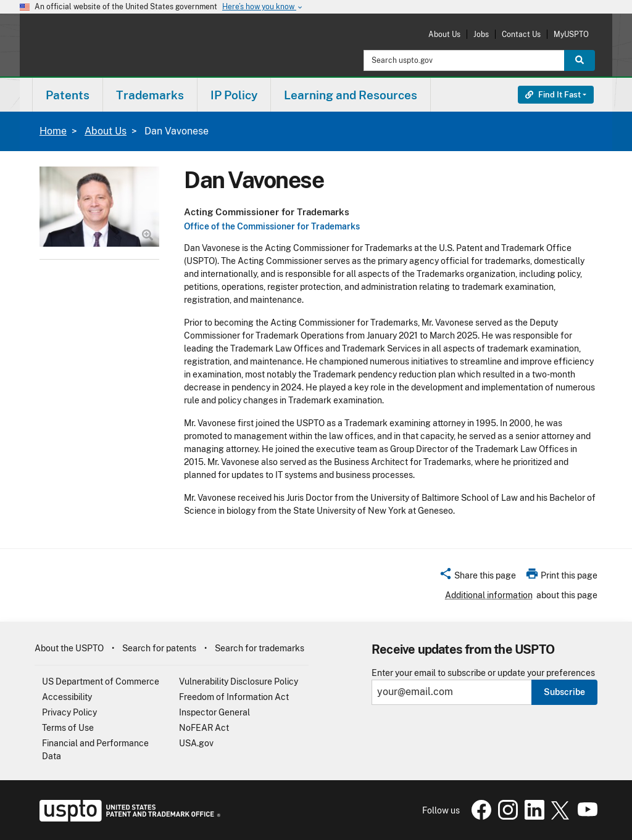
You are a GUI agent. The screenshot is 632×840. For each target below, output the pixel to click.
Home (53, 131)
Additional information (489, 595)
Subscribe (564, 692)
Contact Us (521, 34)
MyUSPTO (571, 34)
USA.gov (196, 743)
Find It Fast (553, 95)
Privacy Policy (69, 712)
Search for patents (159, 648)
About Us (444, 34)
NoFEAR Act (204, 728)
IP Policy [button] (234, 95)
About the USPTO (69, 648)
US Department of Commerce (101, 681)
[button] (477, 577)
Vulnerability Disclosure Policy (239, 681)
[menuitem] (68, 95)
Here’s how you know (263, 7)
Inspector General (214, 712)
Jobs (481, 34)
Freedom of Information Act (234, 697)
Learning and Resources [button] (351, 95)
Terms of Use (68, 728)
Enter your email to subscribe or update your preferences (483, 673)
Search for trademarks (260, 648)
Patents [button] (68, 95)
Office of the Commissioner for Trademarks (272, 226)
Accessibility (67, 697)
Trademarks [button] (150, 95)
